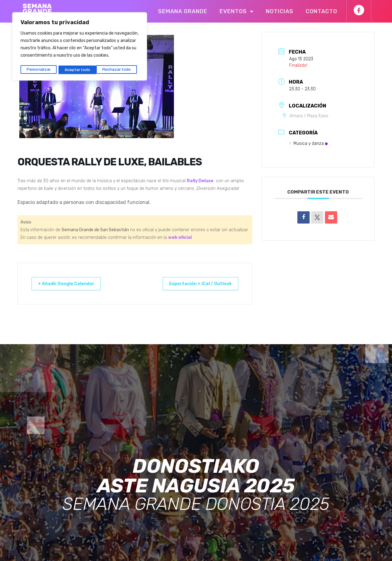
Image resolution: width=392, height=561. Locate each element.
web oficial (180, 237)
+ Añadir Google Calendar (71, 284)
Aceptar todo (120, 68)
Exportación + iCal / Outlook (196, 284)
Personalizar (38, 68)
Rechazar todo (79, 68)
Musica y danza (308, 143)
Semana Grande (183, 11)
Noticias (280, 11)
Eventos (237, 11)
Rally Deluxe (200, 181)
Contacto (321, 11)
